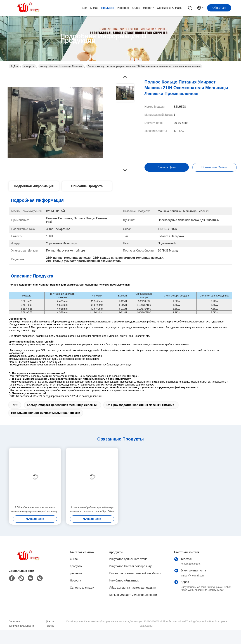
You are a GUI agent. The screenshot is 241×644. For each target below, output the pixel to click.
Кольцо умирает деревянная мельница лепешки (62, 405)
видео (136, 8)
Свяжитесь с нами (170, 8)
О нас (94, 8)
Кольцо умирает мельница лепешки (61, 66)
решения (123, 8)
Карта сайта (50, 624)
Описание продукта (87, 186)
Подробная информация (34, 186)
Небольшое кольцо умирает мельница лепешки (46, 413)
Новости (149, 8)
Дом (84, 8)
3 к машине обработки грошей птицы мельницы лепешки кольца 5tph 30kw (92, 509)
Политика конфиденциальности (21, 624)
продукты (108, 8)
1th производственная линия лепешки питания (140, 405)
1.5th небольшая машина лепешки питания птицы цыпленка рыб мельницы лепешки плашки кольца (35, 510)
